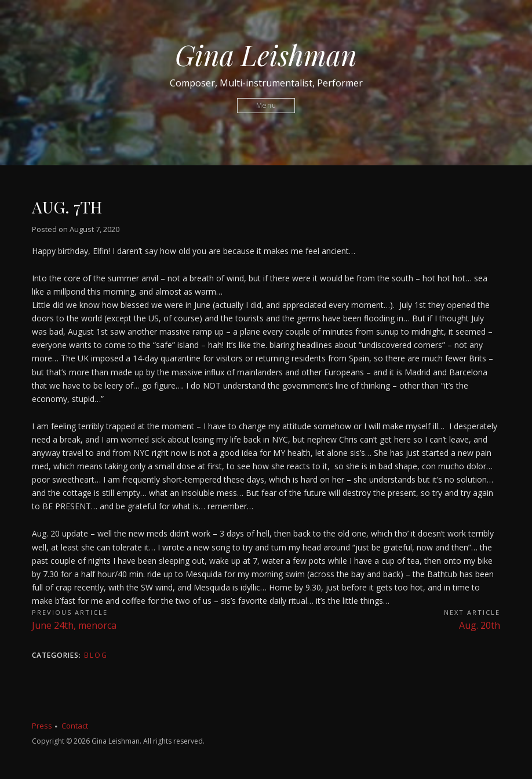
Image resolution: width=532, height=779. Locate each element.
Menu (266, 105)
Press (42, 726)
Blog (96, 655)
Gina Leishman (266, 55)
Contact (75, 726)
